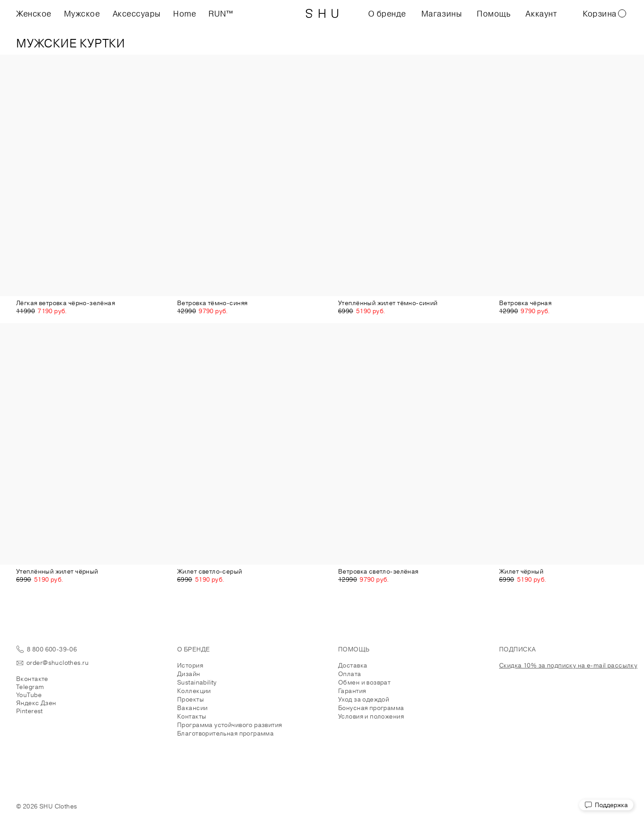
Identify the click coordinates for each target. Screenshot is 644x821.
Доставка (353, 665)
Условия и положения (371, 716)
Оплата (350, 674)
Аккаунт (541, 13)
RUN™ (221, 13)
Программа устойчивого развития (230, 725)
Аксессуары (137, 13)
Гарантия (352, 691)
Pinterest (30, 711)
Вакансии (192, 708)
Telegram (30, 687)
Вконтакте (32, 679)
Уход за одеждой (364, 699)
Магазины (441, 13)
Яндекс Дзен (36, 703)
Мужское (82, 13)
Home (184, 13)
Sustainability (197, 682)
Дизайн (189, 674)
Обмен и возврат (364, 682)
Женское (34, 13)
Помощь (494, 13)
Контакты (192, 716)
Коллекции (194, 691)
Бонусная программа (371, 708)
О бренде (387, 13)
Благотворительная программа (225, 733)
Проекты (191, 699)
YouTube (29, 695)
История (190, 665)
